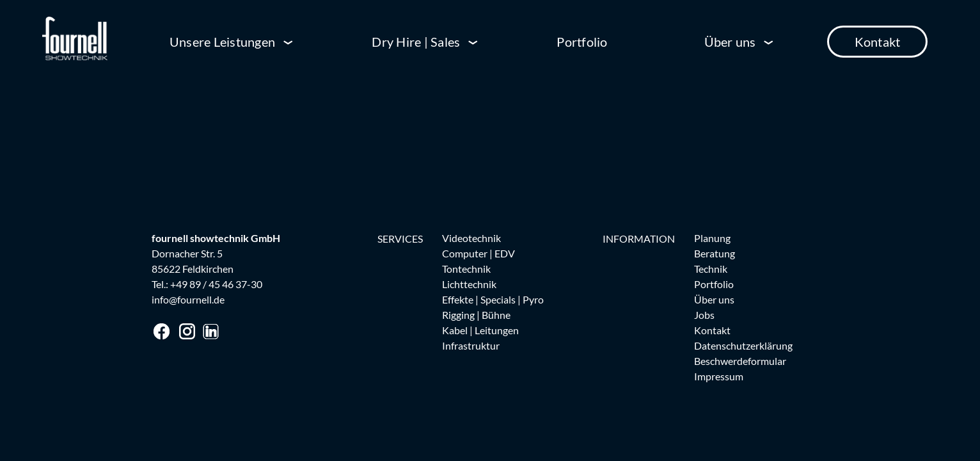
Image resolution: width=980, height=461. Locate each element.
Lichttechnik (469, 284)
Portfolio (582, 42)
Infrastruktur (471, 345)
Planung (712, 238)
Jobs (704, 315)
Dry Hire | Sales (416, 42)
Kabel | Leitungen (480, 330)
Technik (711, 269)
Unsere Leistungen (222, 42)
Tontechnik (466, 269)
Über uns (730, 42)
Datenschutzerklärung (743, 345)
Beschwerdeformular (740, 361)
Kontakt (878, 42)
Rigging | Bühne (476, 315)
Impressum (719, 376)
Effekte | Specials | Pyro (493, 299)
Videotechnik (471, 238)
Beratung (715, 253)
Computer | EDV (478, 253)
